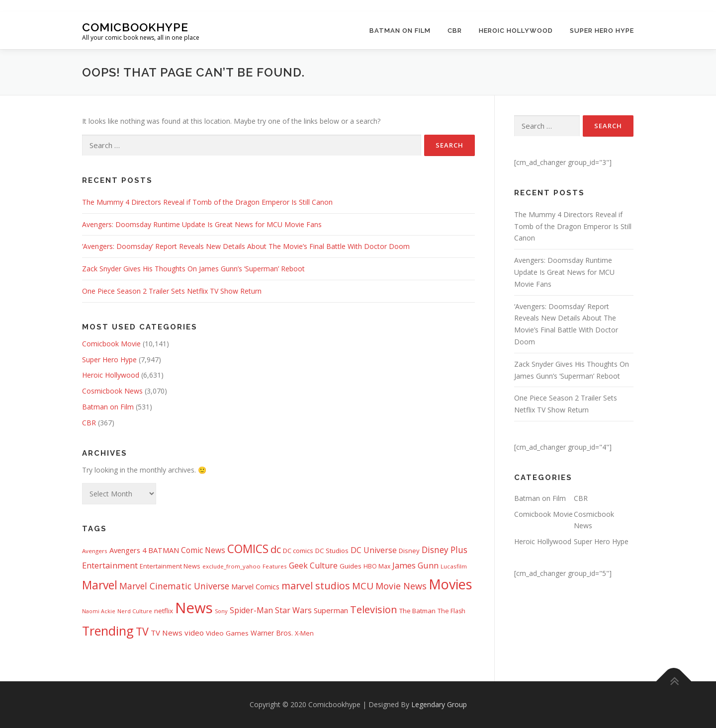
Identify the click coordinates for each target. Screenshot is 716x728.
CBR (455, 31)
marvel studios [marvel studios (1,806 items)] (316, 586)
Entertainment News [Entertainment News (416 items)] (170, 566)
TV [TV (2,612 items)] (142, 631)
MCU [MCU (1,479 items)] (363, 586)
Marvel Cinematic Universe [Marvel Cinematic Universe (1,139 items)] (174, 586)
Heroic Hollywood (516, 31)
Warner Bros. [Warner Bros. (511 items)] (272, 633)
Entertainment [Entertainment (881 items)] (110, 566)
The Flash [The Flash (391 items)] (451, 611)
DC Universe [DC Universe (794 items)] (374, 550)
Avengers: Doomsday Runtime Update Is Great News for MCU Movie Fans (202, 224)
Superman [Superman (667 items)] (331, 610)
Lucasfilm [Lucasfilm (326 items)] (454, 566)
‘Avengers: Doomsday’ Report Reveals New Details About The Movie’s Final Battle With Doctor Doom (246, 246)
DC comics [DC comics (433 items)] (298, 551)
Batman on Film (400, 31)
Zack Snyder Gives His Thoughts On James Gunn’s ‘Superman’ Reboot (193, 269)
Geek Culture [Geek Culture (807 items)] (313, 566)
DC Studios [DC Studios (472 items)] (332, 551)
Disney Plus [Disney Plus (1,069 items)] (445, 550)
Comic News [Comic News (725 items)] (203, 550)
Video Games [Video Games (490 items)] (227, 633)
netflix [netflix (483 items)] (164, 611)
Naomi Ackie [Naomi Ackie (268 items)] (99, 611)
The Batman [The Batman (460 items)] (417, 611)
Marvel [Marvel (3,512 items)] (100, 585)
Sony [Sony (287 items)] (221, 611)
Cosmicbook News (112, 391)
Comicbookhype (135, 27)
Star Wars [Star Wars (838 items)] (293, 610)
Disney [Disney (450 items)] (409, 551)
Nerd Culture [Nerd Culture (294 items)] (135, 611)
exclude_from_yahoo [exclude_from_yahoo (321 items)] (231, 566)
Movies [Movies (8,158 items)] (450, 584)
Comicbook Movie (111, 344)
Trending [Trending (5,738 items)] (108, 631)
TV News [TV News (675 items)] (167, 633)
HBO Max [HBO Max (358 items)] (377, 566)
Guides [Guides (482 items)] (351, 566)
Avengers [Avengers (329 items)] (95, 551)
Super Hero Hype (602, 31)
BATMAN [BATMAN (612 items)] (164, 550)
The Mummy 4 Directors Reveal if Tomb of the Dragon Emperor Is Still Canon (207, 202)
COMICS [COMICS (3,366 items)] (248, 549)
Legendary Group (439, 704)
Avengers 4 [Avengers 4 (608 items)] (128, 550)
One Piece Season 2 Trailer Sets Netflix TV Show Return (172, 291)
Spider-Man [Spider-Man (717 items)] (251, 610)
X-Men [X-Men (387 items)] (304, 633)
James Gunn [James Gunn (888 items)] (415, 566)
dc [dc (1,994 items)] (276, 549)
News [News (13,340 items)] (194, 608)
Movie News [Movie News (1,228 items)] (401, 586)
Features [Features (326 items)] (275, 566)
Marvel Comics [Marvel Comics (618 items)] (255, 586)
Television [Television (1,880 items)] (374, 609)
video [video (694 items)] (194, 633)
